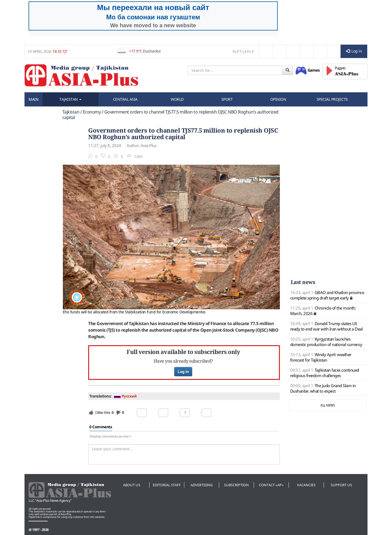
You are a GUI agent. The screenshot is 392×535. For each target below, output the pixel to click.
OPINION (278, 99)
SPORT (227, 99)
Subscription (236, 485)
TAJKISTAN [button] (70, 99)
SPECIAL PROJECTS (332, 99)
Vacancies (306, 485)
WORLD (177, 99)
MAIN (33, 99)
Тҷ (241, 51)
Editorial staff (167, 485)
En (249, 51)
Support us (341, 485)
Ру (234, 51)
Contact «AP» (271, 485)
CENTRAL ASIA (125, 99)
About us (132, 485)
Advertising (202, 485)
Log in (354, 51)
